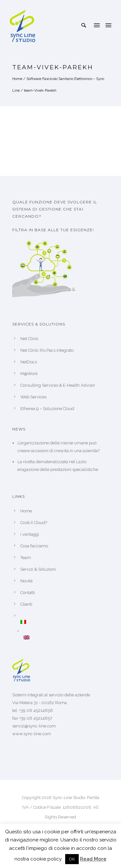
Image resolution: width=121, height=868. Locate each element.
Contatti (28, 593)
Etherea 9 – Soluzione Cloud (47, 409)
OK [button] (72, 859)
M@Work (29, 374)
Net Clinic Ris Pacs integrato (47, 350)
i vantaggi (30, 534)
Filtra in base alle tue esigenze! (53, 230)
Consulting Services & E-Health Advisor (58, 385)
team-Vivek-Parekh (40, 91)
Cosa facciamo (34, 546)
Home (17, 79)
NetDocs (29, 362)
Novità (26, 581)
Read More (93, 859)
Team (26, 558)
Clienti (26, 604)
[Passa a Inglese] (66, 637)
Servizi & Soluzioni (38, 569)
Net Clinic (30, 339)
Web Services (33, 397)
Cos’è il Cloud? (34, 523)
